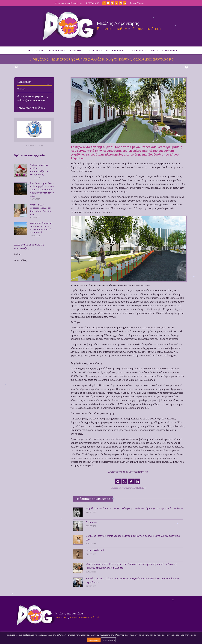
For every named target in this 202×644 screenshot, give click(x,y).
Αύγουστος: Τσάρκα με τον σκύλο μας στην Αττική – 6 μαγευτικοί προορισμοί (41, 228)
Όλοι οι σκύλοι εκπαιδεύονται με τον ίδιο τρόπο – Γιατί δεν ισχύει (41, 209)
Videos (21, 89)
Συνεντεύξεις (21, 260)
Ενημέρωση (24, 82)
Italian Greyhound (95, 550)
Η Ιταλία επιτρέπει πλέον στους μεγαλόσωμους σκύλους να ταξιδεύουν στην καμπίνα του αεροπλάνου (132, 580)
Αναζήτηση (139, 3)
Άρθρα (17, 254)
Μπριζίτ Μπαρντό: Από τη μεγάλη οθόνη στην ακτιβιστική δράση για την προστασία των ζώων (134, 508)
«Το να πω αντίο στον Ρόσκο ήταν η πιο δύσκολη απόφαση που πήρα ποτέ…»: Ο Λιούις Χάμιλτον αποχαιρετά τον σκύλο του (131, 566)
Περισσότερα (108, 640)
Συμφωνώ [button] (94, 640)
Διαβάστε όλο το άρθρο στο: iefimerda (128, 472)
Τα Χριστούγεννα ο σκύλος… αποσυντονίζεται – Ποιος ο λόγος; (39, 170)
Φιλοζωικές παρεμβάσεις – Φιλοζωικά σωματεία (33, 98)
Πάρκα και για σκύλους (31, 108)
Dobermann (92, 522)
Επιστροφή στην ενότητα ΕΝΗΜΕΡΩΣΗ (128, 488)
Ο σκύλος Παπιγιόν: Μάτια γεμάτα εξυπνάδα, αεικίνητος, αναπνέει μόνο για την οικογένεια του (133, 538)
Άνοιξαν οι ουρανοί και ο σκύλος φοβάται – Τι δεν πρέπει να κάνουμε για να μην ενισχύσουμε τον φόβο (42, 190)
